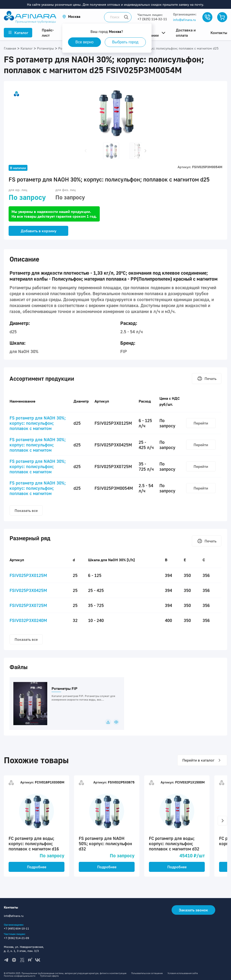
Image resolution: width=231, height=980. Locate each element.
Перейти (201, 423)
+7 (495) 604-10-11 (16, 928)
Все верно (84, 42)
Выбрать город (125, 42)
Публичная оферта (49, 976)
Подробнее (37, 867)
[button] (71, 17)
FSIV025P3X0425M (28, 590)
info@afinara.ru (184, 20)
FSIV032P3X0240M (28, 620)
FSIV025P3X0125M (28, 575)
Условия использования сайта (183, 973)
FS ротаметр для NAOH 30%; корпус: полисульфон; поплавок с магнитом (38, 423)
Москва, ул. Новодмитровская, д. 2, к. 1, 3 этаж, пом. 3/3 (24, 949)
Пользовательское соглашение (147, 973)
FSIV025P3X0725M (28, 605)
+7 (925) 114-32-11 (152, 19)
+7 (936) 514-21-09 (16, 938)
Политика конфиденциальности (20, 976)
